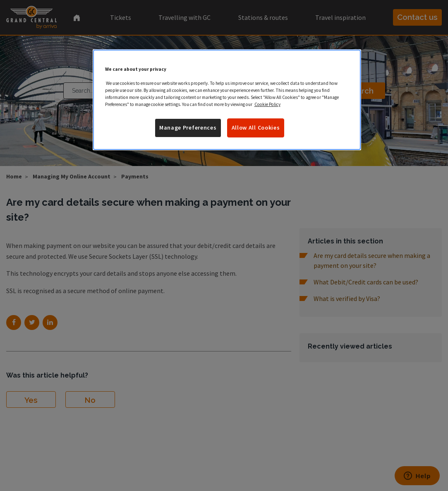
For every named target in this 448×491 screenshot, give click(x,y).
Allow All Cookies (256, 128)
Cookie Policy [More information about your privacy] (267, 104)
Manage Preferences (188, 128)
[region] (227, 100)
